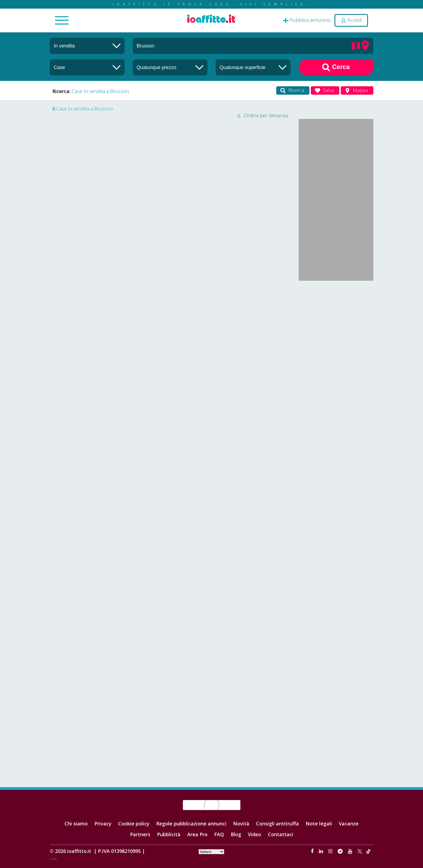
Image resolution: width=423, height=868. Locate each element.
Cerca (336, 67)
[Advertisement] (336, 367)
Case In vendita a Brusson (100, 91)
